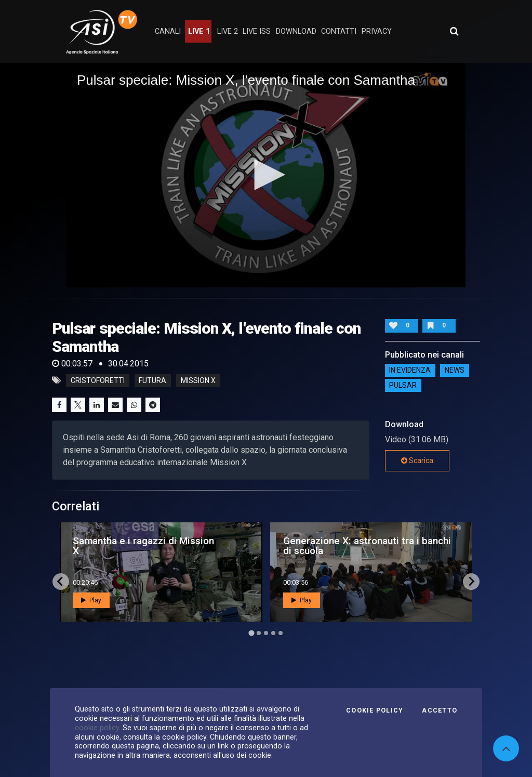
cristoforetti (98, 380)
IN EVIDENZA (410, 371)
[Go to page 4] (273, 633)
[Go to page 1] (251, 633)
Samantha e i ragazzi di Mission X (143, 546)
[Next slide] (471, 582)
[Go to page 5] (281, 633)
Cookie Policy (375, 710)
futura (152, 380)
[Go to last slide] (61, 582)
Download (296, 31)
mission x (198, 380)
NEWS (455, 371)
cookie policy (97, 728)
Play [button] (91, 600)
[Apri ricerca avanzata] (454, 31)
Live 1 (199, 31)
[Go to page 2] (259, 633)
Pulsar (403, 386)
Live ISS (257, 31)
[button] (266, 175)
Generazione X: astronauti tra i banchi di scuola (367, 546)
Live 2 (228, 31)
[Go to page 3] (266, 633)
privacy (377, 31)
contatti (339, 31)
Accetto (440, 710)
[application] (266, 175)
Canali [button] (168, 31)
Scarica (417, 460)
